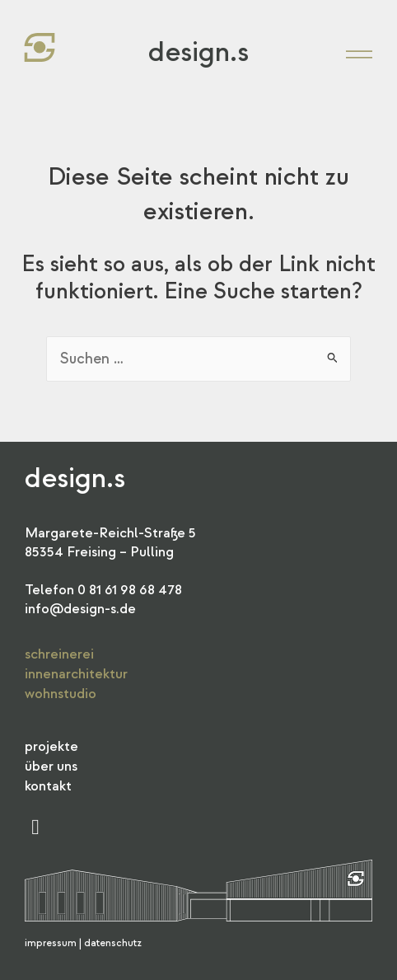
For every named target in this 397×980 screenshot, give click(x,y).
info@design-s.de (80, 609)
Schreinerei (59, 654)
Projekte (51, 746)
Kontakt (48, 786)
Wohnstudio (61, 694)
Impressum (51, 943)
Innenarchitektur (76, 674)
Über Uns (51, 766)
